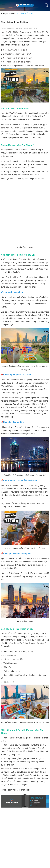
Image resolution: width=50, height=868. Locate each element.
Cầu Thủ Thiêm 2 (8, 398)
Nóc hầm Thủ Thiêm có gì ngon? (17, 62)
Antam (9, 153)
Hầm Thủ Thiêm (32, 175)
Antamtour (35, 42)
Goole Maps (28, 247)
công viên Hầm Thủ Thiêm (29, 259)
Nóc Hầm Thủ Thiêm (10, 113)
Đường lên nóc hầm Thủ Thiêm (14, 150)
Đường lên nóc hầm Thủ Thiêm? (17, 54)
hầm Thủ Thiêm (28, 168)
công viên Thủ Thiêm (10, 128)
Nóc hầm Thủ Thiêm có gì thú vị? (17, 58)
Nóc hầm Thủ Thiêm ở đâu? (15, 50)
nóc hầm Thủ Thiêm (32, 38)
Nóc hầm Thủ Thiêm (10, 32)
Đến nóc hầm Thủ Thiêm (11, 633)
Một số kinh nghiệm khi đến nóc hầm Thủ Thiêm (24, 66)
